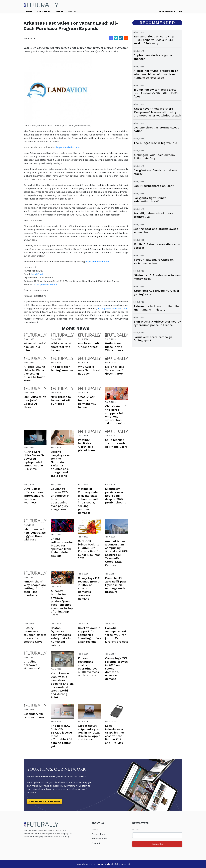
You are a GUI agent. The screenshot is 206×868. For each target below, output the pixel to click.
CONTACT (73, 11)
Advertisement (100, 839)
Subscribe (157, 844)
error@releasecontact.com (113, 308)
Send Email (37, 274)
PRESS (60, 11)
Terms (95, 829)
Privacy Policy (99, 834)
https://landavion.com (68, 147)
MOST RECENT (44, 11)
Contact (96, 843)
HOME (29, 11)
